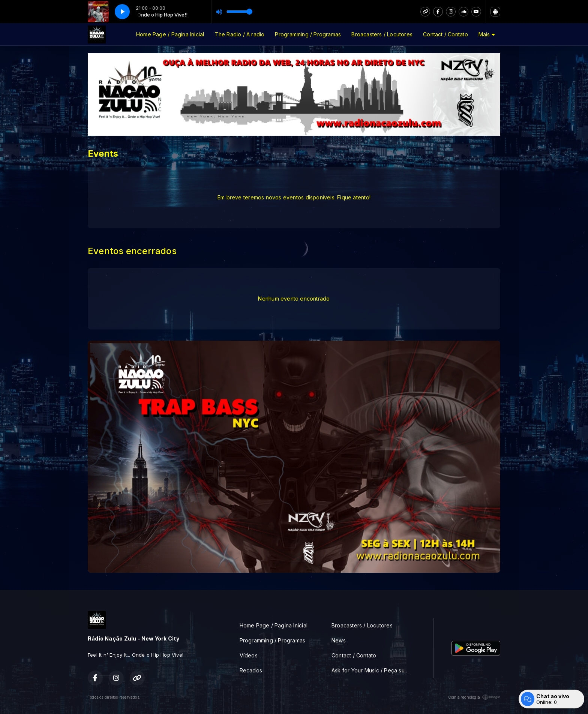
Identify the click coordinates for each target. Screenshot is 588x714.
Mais (487, 34)
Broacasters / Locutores (382, 34)
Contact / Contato (445, 34)
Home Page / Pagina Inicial (170, 34)
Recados (251, 670)
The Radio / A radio (239, 34)
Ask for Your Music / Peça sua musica (373, 670)
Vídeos (249, 655)
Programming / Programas (308, 34)
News (339, 640)
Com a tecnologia (474, 697)
